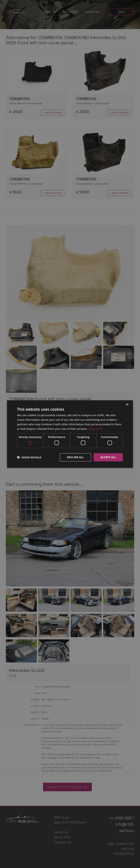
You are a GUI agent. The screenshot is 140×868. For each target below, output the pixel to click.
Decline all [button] (75, 457)
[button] (29, 457)
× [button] (127, 405)
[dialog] (70, 434)
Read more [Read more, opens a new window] (95, 429)
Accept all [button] (108, 457)
